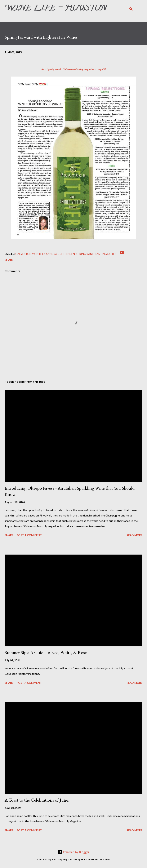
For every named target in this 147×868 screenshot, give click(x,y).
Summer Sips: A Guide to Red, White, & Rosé (46, 652)
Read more (134, 535)
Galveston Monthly (30, 254)
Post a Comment (29, 535)
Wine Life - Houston (56, 9)
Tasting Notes (106, 254)
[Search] (131, 7)
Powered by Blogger (73, 852)
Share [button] (9, 260)
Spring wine (85, 254)
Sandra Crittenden (60, 254)
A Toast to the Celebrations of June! (37, 800)
